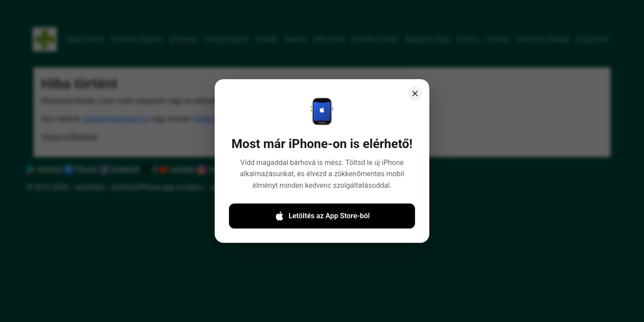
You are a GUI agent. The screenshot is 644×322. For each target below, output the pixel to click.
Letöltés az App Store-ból (322, 223)
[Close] (413, 103)
